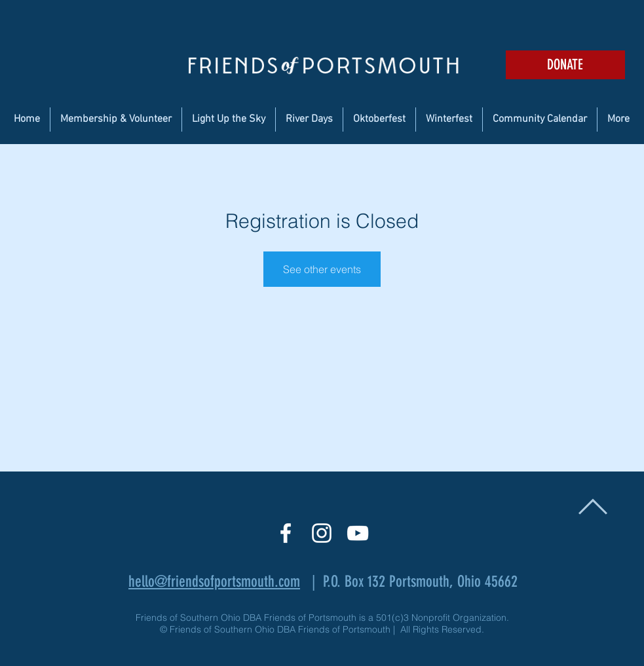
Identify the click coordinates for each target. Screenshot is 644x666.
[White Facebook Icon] (286, 533)
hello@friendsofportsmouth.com (214, 582)
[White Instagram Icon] (322, 533)
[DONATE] (565, 65)
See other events (322, 269)
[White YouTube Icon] (358, 533)
